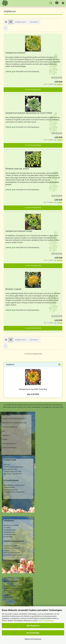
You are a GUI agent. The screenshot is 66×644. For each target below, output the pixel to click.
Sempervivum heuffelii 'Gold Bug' (33, 389)
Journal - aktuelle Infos (14, 474)
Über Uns (7, 465)
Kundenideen (8, 537)
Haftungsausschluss (9, 444)
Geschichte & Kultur (11, 546)
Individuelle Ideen (10, 534)
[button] (6, 22)
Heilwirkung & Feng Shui (12, 548)
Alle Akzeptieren (33, 626)
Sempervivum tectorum (16, 53)
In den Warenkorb (33, 90)
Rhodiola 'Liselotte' (14, 289)
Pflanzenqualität (9, 487)
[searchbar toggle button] (51, 3)
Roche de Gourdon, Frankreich (14, 586)
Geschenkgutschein (11, 490)
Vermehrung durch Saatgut (13, 555)
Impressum (6, 435)
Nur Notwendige (33, 633)
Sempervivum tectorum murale (19, 231)
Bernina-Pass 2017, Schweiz (14, 591)
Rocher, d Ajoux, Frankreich (13, 588)
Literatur (7, 550)
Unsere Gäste (8, 597)
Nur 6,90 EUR (33, 394)
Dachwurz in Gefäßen (11, 525)
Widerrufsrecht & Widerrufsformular (14, 423)
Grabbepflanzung (10, 530)
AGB (3, 431)
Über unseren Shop (10, 469)
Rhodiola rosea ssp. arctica (17, 169)
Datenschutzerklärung (46, 621)
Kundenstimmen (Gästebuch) (14, 492)
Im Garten (7, 528)
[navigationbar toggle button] (63, 3)
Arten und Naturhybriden (12, 553)
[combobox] (21, 22)
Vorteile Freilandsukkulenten (14, 467)
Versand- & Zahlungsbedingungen (14, 419)
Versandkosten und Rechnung (14, 485)
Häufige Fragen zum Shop (13, 471)
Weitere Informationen (33, 639)
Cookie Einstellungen (9, 448)
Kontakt (5, 439)
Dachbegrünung (9, 532)
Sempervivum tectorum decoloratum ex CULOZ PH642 (29, 113)
